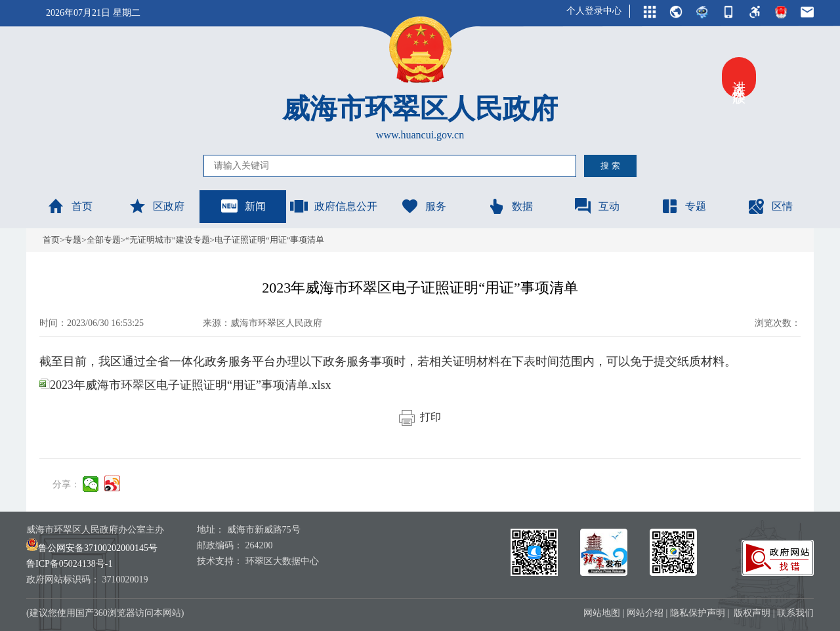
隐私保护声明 (698, 613)
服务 (423, 206)
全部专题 (104, 240)
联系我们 (795, 613)
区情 (770, 206)
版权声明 (752, 613)
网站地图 (602, 613)
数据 (510, 206)
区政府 (156, 206)
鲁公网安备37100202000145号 (92, 548)
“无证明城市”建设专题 (168, 240)
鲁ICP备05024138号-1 (69, 564)
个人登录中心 (594, 11)
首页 (70, 206)
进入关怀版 (739, 77)
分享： (66, 484)
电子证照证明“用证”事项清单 (270, 240)
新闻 (243, 206)
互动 (597, 206)
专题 (683, 206)
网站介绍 (645, 613)
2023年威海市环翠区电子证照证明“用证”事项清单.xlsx (185, 385)
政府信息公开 (333, 206)
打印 (420, 417)
